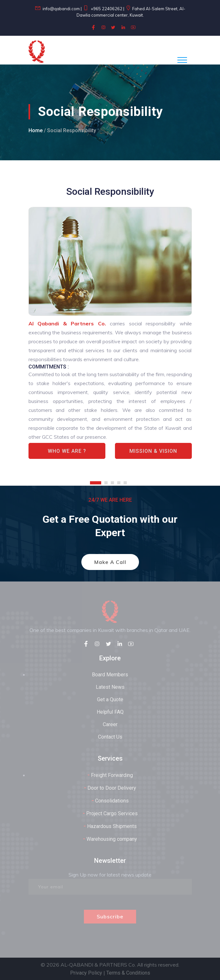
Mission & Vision (153, 451)
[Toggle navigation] (182, 60)
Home (36, 130)
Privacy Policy (86, 973)
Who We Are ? (67, 451)
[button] (97, 480)
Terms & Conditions (128, 973)
